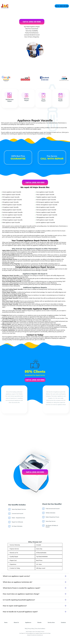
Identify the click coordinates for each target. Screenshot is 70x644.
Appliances (28, 622)
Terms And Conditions (40, 629)
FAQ (26, 629)
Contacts (63, 622)
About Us (16, 622)
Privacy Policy (31, 629)
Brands (39, 622)
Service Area (51, 622)
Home (6, 622)
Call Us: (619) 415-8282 (62, 6)
